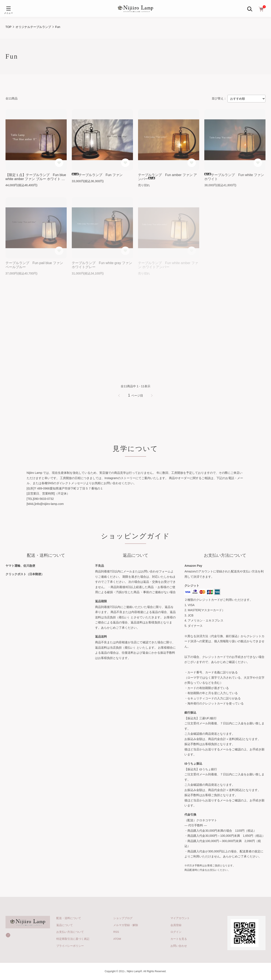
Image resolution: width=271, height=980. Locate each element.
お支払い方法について (70, 932)
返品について (65, 925)
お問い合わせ (179, 946)
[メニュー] (8, 8)
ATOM (117, 939)
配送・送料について (69, 918)
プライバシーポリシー (70, 946)
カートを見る (179, 939)
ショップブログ (123, 918)
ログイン (176, 932)
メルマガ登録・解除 (126, 925)
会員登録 (176, 925)
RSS (116, 932)
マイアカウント (180, 918)
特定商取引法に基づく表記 (73, 939)
